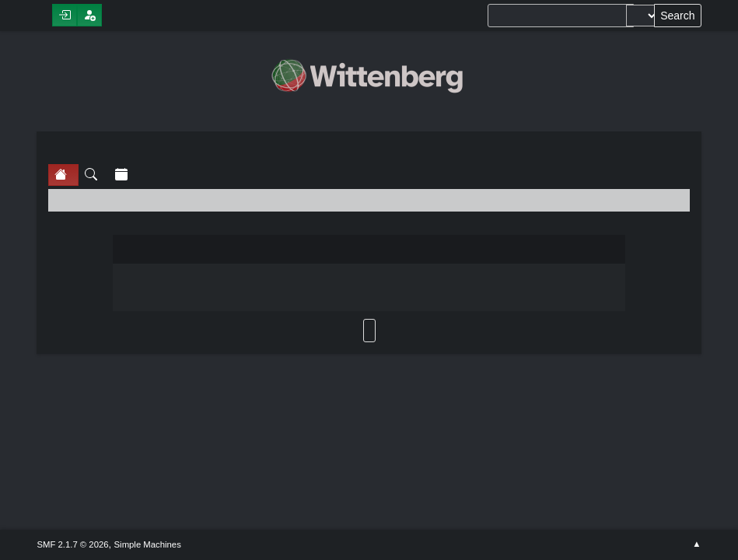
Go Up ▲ (696, 544)
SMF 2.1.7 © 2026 (72, 544)
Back (369, 331)
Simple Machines (148, 544)
